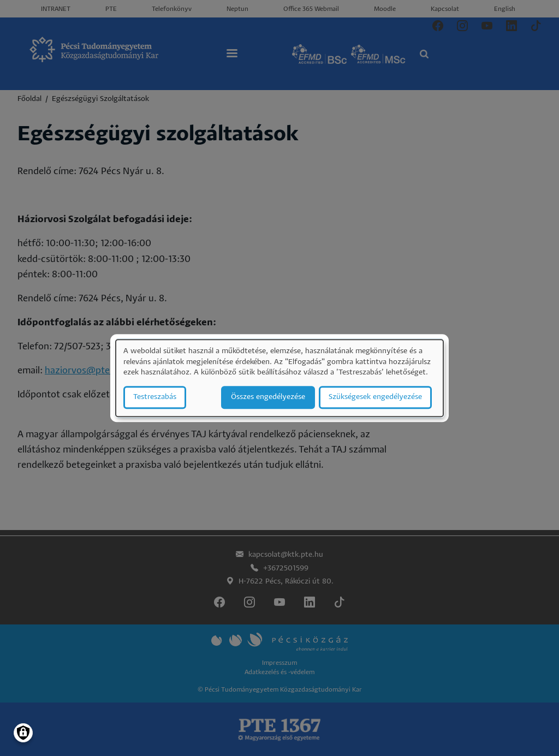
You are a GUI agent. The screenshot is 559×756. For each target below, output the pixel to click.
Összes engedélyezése (268, 397)
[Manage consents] (23, 733)
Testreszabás (155, 397)
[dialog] (279, 378)
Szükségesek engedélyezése (375, 397)
